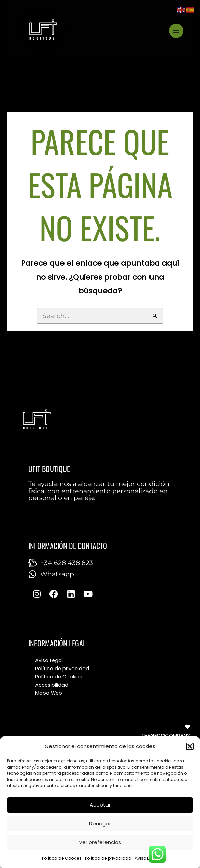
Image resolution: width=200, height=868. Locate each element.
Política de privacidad (108, 858)
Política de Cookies (62, 858)
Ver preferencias (100, 842)
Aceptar (100, 805)
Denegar (100, 823)
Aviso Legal (147, 858)
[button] (190, 746)
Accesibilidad (52, 685)
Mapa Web (49, 693)
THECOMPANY (166, 736)
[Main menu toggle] (176, 31)
